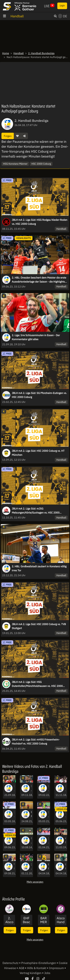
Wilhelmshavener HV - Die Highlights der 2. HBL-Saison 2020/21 (14, 867)
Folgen (8, 136)
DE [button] (63, 16)
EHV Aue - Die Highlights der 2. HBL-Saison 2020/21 (31, 814)
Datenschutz (11, 963)
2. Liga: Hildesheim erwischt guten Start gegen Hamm (14, 814)
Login (62, 6)
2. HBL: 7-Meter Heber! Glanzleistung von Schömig (31, 867)
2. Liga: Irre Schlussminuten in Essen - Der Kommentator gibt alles (36, 337)
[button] (17, 136)
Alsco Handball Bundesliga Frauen (61, 920)
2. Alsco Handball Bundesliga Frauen (9, 920)
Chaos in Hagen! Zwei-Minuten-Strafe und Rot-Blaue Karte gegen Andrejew (65, 841)
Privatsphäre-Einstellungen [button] (39, 963)
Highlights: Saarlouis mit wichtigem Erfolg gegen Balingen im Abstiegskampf (65, 867)
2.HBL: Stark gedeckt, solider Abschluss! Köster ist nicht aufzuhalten (48, 841)
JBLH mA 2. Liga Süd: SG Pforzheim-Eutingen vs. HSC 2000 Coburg (39, 395)
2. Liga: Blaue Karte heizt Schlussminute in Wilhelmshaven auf (31, 788)
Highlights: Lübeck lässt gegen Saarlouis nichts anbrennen (48, 867)
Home (6, 53)
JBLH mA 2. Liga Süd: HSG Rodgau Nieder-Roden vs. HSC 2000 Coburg (40, 222)
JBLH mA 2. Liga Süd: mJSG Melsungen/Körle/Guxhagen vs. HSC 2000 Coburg (36, 511)
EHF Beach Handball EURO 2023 (26, 920)
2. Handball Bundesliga (41, 53)
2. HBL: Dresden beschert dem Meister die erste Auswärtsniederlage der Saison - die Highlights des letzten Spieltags (39, 280)
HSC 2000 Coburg (41, 164)
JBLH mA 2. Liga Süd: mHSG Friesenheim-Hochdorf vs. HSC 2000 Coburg (36, 742)
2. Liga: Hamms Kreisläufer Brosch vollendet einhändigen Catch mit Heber (65, 788)
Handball (17, 16)
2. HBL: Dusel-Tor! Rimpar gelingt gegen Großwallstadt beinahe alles (48, 814)
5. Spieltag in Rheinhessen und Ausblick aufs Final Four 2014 (31, 841)
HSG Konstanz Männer (15, 164)
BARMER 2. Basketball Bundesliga (44, 920)
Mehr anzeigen (35, 882)
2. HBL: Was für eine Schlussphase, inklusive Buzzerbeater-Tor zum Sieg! (48, 788)
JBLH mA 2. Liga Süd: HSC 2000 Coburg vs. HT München (38, 453)
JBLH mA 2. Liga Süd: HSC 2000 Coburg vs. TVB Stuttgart (39, 626)
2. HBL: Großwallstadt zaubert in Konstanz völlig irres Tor (39, 568)
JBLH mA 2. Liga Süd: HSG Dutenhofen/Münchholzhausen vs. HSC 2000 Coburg (37, 684)
